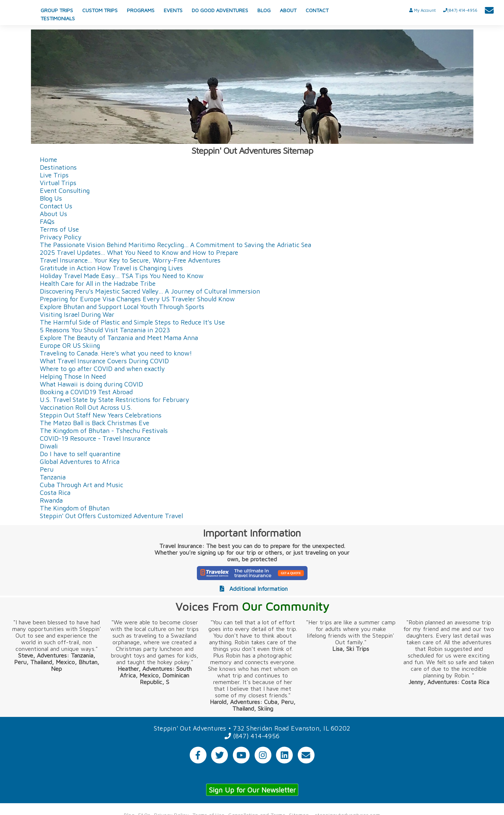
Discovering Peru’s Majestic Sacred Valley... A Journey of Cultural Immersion (150, 290)
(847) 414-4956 (252, 736)
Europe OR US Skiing (70, 345)
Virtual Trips (58, 182)
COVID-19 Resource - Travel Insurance (95, 438)
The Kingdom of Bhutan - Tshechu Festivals (104, 430)
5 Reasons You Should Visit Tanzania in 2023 (105, 329)
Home (48, 159)
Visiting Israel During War (77, 314)
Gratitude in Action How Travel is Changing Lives (111, 267)
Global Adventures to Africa (80, 461)
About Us (53, 213)
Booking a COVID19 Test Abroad (86, 391)
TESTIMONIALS (58, 18)
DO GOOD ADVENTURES (220, 10)
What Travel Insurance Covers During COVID (104, 360)
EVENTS (173, 10)
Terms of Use (59, 228)
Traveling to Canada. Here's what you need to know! (116, 352)
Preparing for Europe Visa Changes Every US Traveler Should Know (137, 298)
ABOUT (288, 10)
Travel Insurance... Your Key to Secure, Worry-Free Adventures (130, 259)
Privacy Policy (61, 236)
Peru (47, 469)
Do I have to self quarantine (80, 453)
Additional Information (252, 588)
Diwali (49, 445)
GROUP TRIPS (57, 10)
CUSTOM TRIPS (100, 10)
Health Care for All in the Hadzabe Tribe (98, 283)
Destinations (58, 167)
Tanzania (53, 476)
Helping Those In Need (73, 376)
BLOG (264, 10)
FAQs (47, 221)
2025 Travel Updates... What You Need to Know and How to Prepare (139, 252)
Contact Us (56, 205)
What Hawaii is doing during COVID (91, 383)
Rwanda (51, 500)
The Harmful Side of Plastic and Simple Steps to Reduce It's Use (132, 321)
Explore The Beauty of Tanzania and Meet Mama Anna (119, 337)
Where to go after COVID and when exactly (102, 368)
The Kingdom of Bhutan (75, 507)
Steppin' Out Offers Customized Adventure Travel (111, 515)
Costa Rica (55, 492)
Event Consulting (65, 190)
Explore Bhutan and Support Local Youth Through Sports (122, 306)
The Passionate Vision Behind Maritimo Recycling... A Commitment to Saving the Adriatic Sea (175, 244)
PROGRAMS (141, 10)
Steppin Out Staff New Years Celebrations (101, 414)
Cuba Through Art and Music (81, 484)
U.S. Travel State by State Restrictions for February (114, 399)
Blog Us (51, 197)
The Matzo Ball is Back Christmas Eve (95, 422)
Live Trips (54, 174)
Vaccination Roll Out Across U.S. (86, 407)
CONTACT (317, 10)
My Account (423, 10)
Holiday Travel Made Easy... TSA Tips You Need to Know (122, 275)
